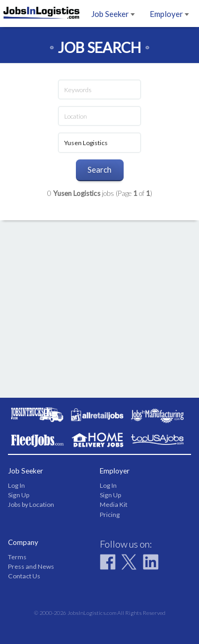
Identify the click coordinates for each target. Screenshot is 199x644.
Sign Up (19, 495)
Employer (169, 14)
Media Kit (114, 504)
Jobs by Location (31, 504)
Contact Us (24, 576)
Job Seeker (113, 14)
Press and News (31, 566)
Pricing (110, 515)
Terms (17, 557)
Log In (16, 485)
